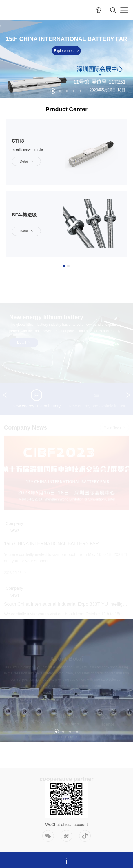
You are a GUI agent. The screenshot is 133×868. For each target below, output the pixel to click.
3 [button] (67, 91)
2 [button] (60, 91)
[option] (66, 59)
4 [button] (74, 91)
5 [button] (81, 91)
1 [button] (53, 91)
